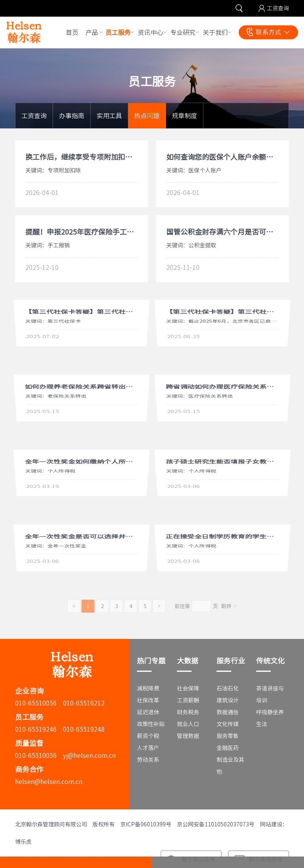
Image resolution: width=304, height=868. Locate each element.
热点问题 (147, 116)
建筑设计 (228, 700)
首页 (72, 33)
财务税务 (188, 712)
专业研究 (183, 33)
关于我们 (215, 33)
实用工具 (109, 116)
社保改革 (148, 700)
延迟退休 (148, 712)
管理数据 (188, 736)
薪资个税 (148, 736)
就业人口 (188, 724)
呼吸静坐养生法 (270, 718)
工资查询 (278, 8)
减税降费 (148, 688)
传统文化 (270, 661)
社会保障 (188, 688)
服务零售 (228, 736)
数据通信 (228, 712)
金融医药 (228, 748)
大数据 (188, 661)
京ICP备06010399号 (146, 824)
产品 (92, 33)
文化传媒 (228, 724)
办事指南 (72, 116)
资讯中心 (150, 33)
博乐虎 (23, 842)
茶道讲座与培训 (270, 694)
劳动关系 (148, 760)
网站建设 (271, 824)
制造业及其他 (230, 766)
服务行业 (231, 661)
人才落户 (148, 748)
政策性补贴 (151, 724)
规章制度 (184, 116)
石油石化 (228, 688)
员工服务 (118, 33)
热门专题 (151, 661)
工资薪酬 (188, 700)
